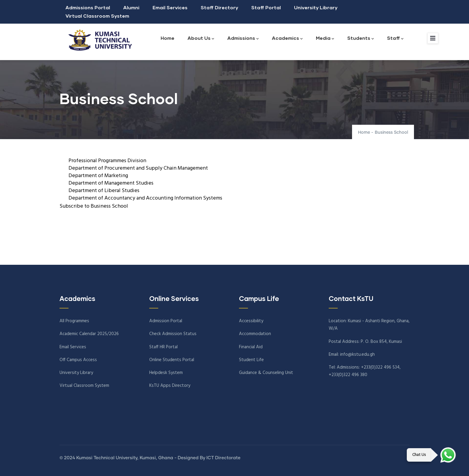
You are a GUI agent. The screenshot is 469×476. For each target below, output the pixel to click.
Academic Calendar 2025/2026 (89, 334)
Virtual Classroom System (97, 16)
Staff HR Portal (163, 347)
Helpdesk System (166, 373)
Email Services (170, 7)
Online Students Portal (172, 360)
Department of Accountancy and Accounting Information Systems (145, 198)
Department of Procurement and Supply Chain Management (138, 168)
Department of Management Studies (111, 183)
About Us (201, 38)
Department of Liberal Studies (104, 191)
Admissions (243, 38)
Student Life (251, 360)
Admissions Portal (88, 7)
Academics (287, 38)
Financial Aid (251, 347)
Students (361, 38)
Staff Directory (219, 7)
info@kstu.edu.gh (357, 355)
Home (167, 38)
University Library (316, 7)
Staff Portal (266, 7)
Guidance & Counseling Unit (266, 373)
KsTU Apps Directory (170, 386)
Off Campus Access (78, 360)
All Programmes (74, 321)
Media (325, 38)
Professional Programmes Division (107, 161)
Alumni (131, 7)
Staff (395, 38)
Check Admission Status (173, 334)
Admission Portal (166, 321)
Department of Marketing (98, 176)
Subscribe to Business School (94, 206)
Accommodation (255, 334)
